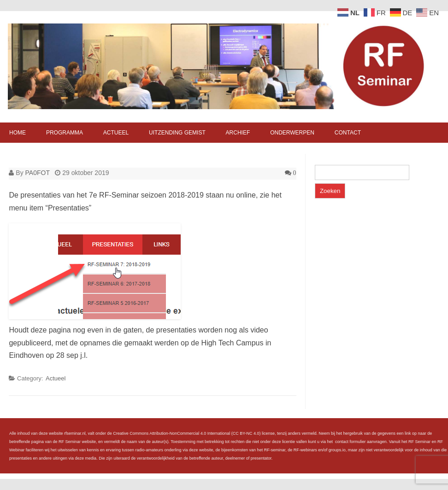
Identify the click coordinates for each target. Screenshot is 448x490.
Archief (238, 133)
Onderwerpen (292, 133)
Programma (65, 133)
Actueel (116, 133)
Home (18, 133)
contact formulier (351, 442)
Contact (348, 133)
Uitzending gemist (177, 133)
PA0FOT (38, 173)
